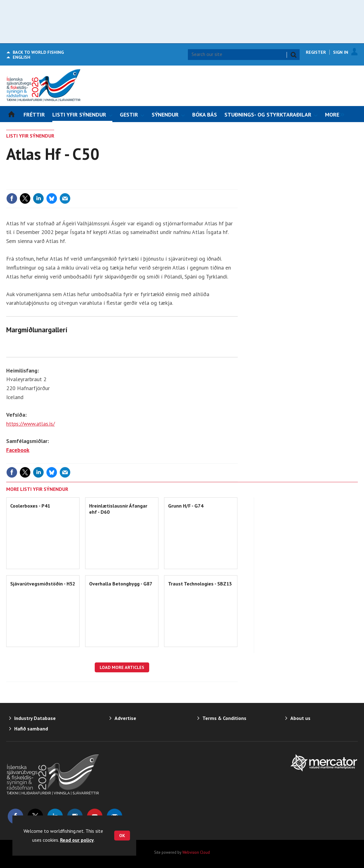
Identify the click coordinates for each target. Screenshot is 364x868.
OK (122, 836)
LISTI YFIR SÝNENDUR (30, 136)
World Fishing (38, 52)
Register (316, 52)
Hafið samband (31, 729)
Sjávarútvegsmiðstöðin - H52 (43, 584)
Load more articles (122, 667)
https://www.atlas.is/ (30, 424)
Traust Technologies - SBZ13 (200, 584)
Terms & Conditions (224, 718)
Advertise (125, 718)
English (22, 57)
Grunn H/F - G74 (186, 506)
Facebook (18, 450)
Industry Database (35, 718)
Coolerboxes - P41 (30, 506)
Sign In (341, 52)
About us (300, 718)
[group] (333, 114)
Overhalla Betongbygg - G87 (121, 584)
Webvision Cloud (196, 852)
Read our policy (77, 840)
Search (293, 55)
